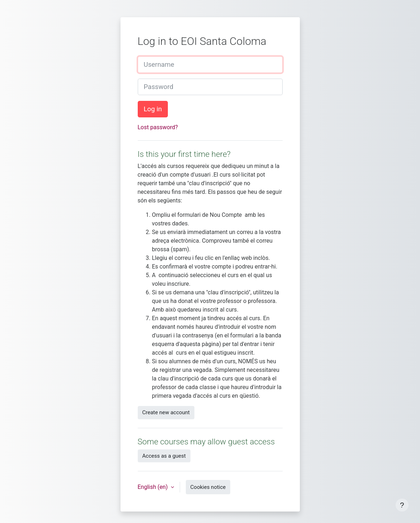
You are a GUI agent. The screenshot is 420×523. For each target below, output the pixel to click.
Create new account (166, 412)
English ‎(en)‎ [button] (154, 487)
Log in (153, 109)
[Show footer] (402, 505)
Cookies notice (208, 487)
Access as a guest (164, 456)
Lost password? (158, 127)
